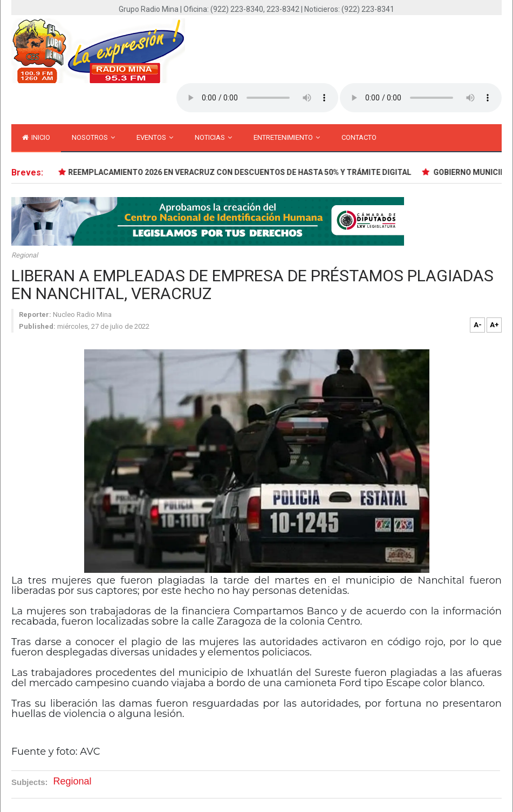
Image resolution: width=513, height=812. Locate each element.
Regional (25, 255)
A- (478, 325)
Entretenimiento (287, 137)
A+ (494, 325)
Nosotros (93, 137)
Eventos (155, 137)
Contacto (359, 137)
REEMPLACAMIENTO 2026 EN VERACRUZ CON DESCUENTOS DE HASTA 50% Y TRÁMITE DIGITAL (241, 172)
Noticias (213, 137)
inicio (36, 137)
